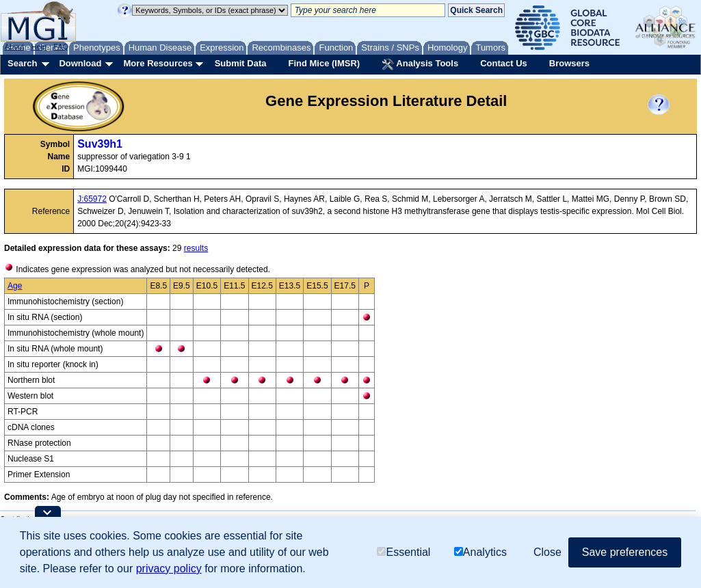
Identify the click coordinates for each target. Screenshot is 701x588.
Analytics (480, 552)
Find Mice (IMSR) (324, 63)
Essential (404, 552)
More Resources (158, 63)
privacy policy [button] (169, 569)
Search (22, 63)
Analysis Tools (420, 64)
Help (39, 46)
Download (80, 63)
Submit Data (241, 63)
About (15, 46)
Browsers (569, 63)
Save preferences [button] (625, 552)
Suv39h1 (100, 144)
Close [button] (547, 552)
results (196, 248)
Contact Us (504, 63)
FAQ (61, 46)
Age (15, 286)
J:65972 (92, 199)
